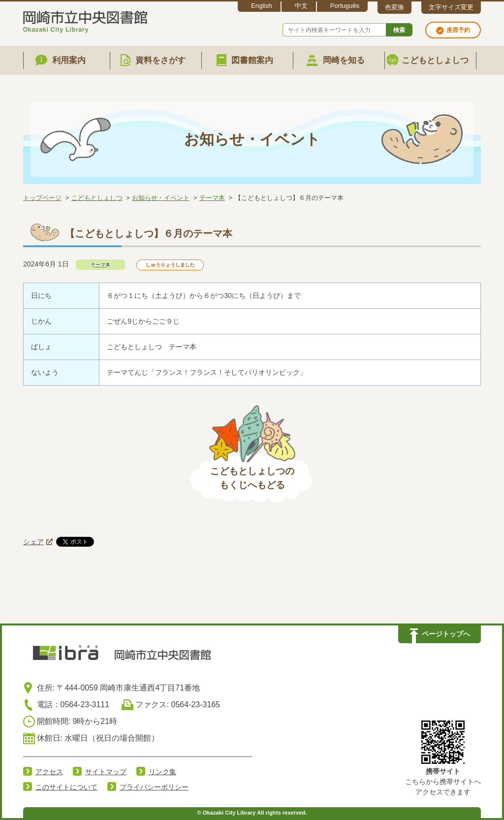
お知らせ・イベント (161, 198)
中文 (301, 6)
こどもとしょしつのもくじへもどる (252, 478)
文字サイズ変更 (451, 7)
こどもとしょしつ (97, 198)
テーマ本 (212, 198)
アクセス (49, 772)
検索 (399, 30)
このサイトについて (66, 787)
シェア (33, 542)
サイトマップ (106, 772)
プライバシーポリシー (154, 787)
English (262, 6)
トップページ (42, 198)
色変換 (394, 7)
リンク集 (162, 772)
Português (345, 6)
